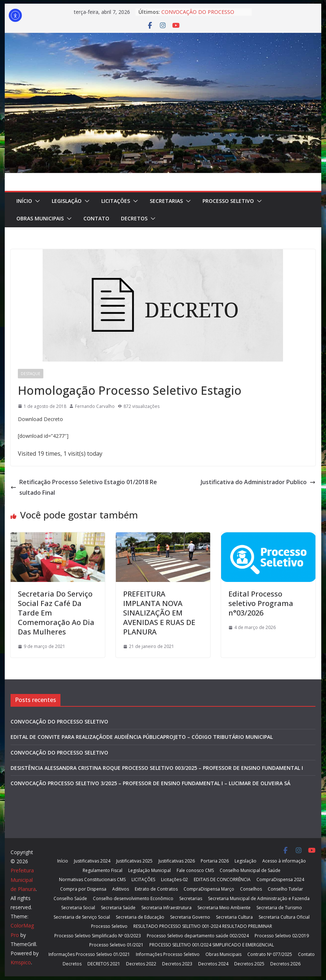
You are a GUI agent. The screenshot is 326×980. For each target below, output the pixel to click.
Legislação (67, 201)
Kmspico (21, 962)
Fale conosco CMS (195, 870)
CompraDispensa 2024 (280, 879)
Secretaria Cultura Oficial (284, 917)
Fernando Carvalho (95, 406)
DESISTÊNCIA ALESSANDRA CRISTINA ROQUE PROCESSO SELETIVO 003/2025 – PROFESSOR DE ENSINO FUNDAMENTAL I (157, 768)
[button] (36, 201)
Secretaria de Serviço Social (82, 917)
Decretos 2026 (285, 964)
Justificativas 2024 (92, 861)
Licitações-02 (174, 879)
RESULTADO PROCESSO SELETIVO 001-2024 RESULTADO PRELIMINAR (203, 926)
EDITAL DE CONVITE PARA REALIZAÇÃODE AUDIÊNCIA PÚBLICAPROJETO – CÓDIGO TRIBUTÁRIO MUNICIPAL (142, 737)
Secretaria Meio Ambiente (224, 908)
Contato (96, 218)
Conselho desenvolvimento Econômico (133, 898)
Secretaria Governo (190, 917)
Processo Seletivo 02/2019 (282, 936)
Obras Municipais (40, 218)
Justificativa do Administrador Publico (258, 482)
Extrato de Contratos (156, 889)
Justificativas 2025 (134, 861)
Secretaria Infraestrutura (166, 908)
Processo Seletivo (228, 201)
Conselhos (251, 889)
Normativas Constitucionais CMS (92, 879)
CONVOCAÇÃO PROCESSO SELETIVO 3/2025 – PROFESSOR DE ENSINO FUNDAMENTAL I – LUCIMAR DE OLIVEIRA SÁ (150, 783)
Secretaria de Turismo (279, 908)
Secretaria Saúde (118, 908)
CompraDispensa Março (209, 889)
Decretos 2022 (141, 964)
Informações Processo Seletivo (168, 954)
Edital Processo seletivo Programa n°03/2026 (261, 603)
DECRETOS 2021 (104, 964)
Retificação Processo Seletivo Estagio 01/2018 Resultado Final (84, 487)
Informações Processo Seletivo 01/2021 (89, 954)
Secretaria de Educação (140, 917)
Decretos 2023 (177, 964)
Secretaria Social (78, 908)
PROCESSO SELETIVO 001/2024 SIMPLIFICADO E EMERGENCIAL (212, 945)
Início (24, 201)
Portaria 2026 (215, 861)
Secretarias (166, 201)
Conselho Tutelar (285, 889)
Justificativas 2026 (177, 861)
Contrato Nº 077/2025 (270, 954)
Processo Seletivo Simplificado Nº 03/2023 (98, 936)
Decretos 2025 (249, 964)
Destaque (31, 374)
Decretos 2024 (213, 964)
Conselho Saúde (70, 898)
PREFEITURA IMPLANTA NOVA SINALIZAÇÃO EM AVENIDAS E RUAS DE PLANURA (159, 613)
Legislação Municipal (150, 870)
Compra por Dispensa (83, 889)
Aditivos (121, 889)
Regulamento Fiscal (103, 870)
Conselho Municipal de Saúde (250, 870)
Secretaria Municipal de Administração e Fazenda (259, 898)
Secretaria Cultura (234, 917)
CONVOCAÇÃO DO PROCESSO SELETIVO (59, 722)
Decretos (134, 218)
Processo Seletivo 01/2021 (116, 945)
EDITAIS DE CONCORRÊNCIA (222, 879)
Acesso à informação (284, 861)
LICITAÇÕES (116, 201)
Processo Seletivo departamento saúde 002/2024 (198, 936)
